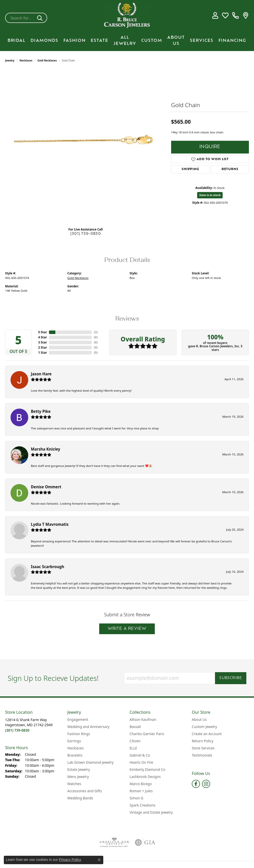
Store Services (203, 748)
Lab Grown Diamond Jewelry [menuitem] (90, 762)
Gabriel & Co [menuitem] (140, 755)
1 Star (43, 353)
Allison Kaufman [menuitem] (143, 719)
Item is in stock (210, 195)
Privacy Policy (70, 860)
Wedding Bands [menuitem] (80, 798)
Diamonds (45, 41)
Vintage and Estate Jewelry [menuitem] (151, 812)
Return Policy (202, 741)
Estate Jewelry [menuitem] (79, 769)
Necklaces (26, 60)
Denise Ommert (46, 487)
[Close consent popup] (99, 860)
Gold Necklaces (47, 60)
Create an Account (207, 734)
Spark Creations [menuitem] (142, 805)
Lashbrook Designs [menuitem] (145, 777)
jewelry (10, 60)
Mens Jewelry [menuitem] (78, 777)
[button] (215, 15)
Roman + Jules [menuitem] (141, 791)
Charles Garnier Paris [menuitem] (147, 734)
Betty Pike (41, 411)
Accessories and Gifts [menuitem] (85, 791)
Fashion (75, 41)
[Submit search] (41, 18)
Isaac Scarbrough (48, 567)
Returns (230, 169)
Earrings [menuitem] (74, 741)
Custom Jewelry (204, 727)
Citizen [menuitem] (135, 741)
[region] (85, 147)
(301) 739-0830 (86, 234)
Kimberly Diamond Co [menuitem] (147, 769)
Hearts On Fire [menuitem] (141, 762)
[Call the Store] (17, 730)
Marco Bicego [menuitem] (141, 784)
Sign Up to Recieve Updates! (53, 678)
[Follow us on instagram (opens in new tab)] (206, 784)
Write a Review (127, 629)
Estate (100, 41)
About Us (176, 41)
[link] (236, 15)
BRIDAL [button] (17, 41)
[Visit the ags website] (114, 843)
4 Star (43, 337)
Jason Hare (41, 374)
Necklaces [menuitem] (75, 748)
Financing (232, 41)
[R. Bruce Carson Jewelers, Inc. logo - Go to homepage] (127, 15)
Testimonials (202, 755)
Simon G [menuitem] (136, 798)
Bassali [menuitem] (135, 727)
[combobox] (20, 18)
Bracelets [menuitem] (75, 755)
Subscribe (231, 678)
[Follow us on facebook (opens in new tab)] (196, 784)
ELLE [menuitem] (133, 748)
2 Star (43, 347)
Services (202, 41)
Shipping (190, 169)
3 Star (43, 342)
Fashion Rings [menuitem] (79, 734)
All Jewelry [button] (125, 41)
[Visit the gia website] (145, 843)
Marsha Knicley (46, 449)
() (96, 332)
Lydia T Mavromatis (50, 524)
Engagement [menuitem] (78, 719)
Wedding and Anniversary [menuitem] (88, 727)
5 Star (43, 332)
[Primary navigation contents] (127, 41)
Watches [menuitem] (74, 784)
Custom (152, 41)
